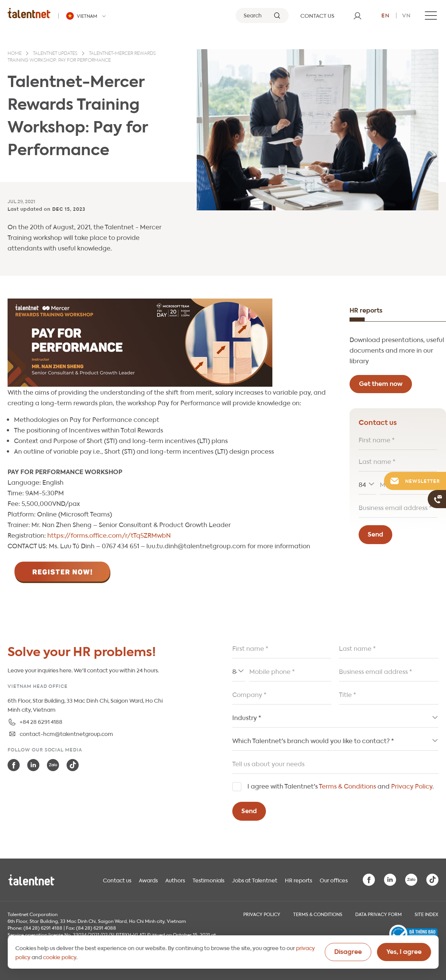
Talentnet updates (55, 54)
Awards (148, 880)
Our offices (334, 880)
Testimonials (208, 880)
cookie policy (59, 957)
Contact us (117, 880)
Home (15, 54)
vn (406, 15)
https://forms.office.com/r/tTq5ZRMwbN (109, 535)
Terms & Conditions (347, 786)
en (385, 15)
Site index (427, 914)
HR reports (298, 880)
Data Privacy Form (378, 914)
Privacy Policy (412, 786)
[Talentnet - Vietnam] (87, 16)
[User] (357, 16)
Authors (175, 880)
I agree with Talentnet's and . (341, 786)
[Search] (262, 16)
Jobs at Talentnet (255, 880)
